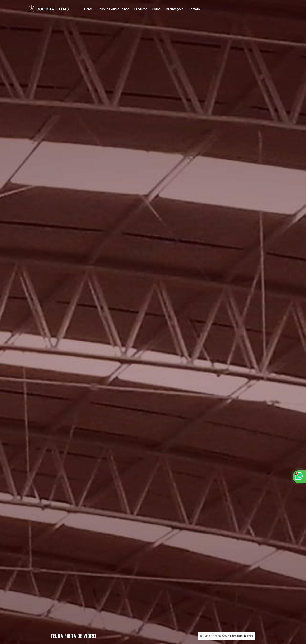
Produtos (141, 9)
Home (88, 9)
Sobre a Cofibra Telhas (113, 9)
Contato (194, 9)
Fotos (156, 9)
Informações (175, 9)
